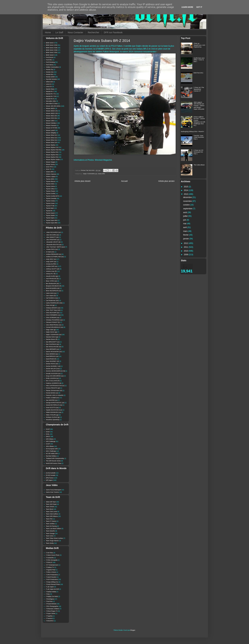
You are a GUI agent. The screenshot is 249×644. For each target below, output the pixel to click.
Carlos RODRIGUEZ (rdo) (54, 303)
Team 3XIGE (50, 507)
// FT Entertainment (52, 565)
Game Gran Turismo (52, 492)
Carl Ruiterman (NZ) (52, 301)
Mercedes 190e (51, 101)
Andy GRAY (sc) (51, 259)
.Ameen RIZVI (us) (52, 249)
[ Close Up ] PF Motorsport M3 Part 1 (199, 152)
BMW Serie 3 (50, 43)
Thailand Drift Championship (55, 458)
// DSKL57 (49, 562)
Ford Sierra (49, 65)
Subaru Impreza (51, 174)
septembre (188, 209)
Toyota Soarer (50, 213)
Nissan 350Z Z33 (51, 116)
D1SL (48, 434)
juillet (186, 216)
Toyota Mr (49, 211)
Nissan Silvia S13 (51, 138)
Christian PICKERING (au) (54, 320)
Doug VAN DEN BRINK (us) (55, 376)
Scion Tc (49, 169)
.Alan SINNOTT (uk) (52, 237)
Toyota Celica (50, 189)
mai (185, 224)
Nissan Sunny (50, 164)
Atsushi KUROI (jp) (52, 276)
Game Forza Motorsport (54, 490)
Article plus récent (82, 181)
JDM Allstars (50, 446)
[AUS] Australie (51, 473)
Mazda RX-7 (50, 91)
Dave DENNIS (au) (52, 354)
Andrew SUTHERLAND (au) (55, 257)
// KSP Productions (52, 579)
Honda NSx (50, 74)
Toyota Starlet (50, 215)
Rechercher (94, 32)
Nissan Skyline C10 (52, 147)
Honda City (49, 69)
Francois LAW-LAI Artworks (55, 395)
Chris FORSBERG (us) (53, 315)
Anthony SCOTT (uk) (53, 269)
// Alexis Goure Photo (53, 555)
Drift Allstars (50, 439)
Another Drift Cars (52, 266)
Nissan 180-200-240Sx (53, 106)
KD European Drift (52, 449)
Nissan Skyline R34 (52, 157)
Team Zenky (50, 543)
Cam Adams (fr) (51, 296)
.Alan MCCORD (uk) (52, 235)
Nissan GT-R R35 (52, 128)
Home (48, 32)
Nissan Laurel (50, 130)
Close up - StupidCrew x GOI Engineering (200, 45)
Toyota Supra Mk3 (52, 220)
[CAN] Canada (50, 475)
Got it (199, 7)
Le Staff (59, 32)
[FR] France (50, 478)
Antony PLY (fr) (51, 274)
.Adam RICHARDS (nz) (53, 232)
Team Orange (50, 533)
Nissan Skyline (51, 145)
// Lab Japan (50, 587)
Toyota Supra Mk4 (52, 223)
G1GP (48, 444)
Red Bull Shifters (51, 456)
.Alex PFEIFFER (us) (53, 240)
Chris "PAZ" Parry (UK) (53, 310)
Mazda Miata (50, 89)
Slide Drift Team (51, 502)
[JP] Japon (49, 480)
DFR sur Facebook (113, 32)
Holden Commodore (52, 67)
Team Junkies (50, 524)
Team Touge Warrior (52, 541)
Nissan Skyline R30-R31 (54, 150)
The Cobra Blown (199, 165)
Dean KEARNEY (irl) (52, 361)
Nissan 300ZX (50, 108)
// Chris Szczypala (52, 560)
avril (185, 227)
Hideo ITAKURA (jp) (52, 415)
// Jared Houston (51, 577)
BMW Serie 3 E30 (52, 45)
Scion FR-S (50, 167)
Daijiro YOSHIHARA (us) (90, 174)
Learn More (187, 7)
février (186, 235)
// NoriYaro (49, 601)
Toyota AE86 (50, 179)
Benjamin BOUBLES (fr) (54, 286)
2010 (186, 251)
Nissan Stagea (51, 162)
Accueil (124, 181)
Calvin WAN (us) (51, 293)
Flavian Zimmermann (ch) (54, 391)
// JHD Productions (52, 575)
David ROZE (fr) (51, 359)
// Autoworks (50, 558)
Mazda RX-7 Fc (51, 94)
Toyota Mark (50, 208)
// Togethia (49, 616)
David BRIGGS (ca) (52, 356)
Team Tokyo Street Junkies (54, 538)
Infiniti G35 (49, 82)
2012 (186, 243)
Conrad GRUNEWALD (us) (54, 327)
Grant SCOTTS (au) (52, 408)
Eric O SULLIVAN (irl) (53, 381)
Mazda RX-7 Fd (51, 96)
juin (185, 220)
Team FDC (49, 519)
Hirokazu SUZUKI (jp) (53, 417)
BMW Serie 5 (50, 55)
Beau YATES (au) (51, 281)
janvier (186, 239)
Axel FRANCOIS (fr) (52, 279)
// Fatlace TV (50, 567)
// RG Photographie (52, 606)
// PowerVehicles (51, 604)
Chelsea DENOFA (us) (53, 308)
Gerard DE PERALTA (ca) (54, 405)
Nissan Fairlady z (51, 123)
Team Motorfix (50, 531)
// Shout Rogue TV (52, 611)
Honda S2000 (50, 77)
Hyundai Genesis (51, 79)
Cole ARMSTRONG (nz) (54, 325)
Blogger (133, 630)
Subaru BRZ (101, 174)
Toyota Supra (50, 218)
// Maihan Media (51, 592)
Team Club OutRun (52, 514)
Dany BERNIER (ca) (52, 349)
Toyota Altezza (50, 181)
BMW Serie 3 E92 (52, 52)
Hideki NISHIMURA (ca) (54, 412)
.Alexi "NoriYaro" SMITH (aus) (55, 247)
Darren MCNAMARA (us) (54, 352)
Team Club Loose (51, 512)
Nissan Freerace (51, 125)
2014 (186, 190)
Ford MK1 (49, 60)
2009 (186, 255)
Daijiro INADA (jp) (52, 332)
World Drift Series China (54, 463)
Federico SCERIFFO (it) (54, 383)
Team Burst (50, 509)
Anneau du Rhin (51, 264)
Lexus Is (49, 84)
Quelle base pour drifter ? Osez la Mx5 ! (199, 60)
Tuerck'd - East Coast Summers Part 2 (199, 137)
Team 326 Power (51, 504)
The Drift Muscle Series (53, 461)
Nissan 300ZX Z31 (52, 111)
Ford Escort (50, 57)
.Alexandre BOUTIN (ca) (54, 245)
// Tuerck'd (49, 618)
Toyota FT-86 (50, 206)
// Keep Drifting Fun (52, 582)
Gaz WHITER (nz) (52, 400)
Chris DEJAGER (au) (53, 313)
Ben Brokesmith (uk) (52, 284)
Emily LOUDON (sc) (52, 378)
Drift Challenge (51, 441)
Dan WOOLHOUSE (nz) (54, 347)
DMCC (48, 436)
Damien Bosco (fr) (52, 339)
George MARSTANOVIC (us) (55, 403)
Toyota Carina (50, 186)
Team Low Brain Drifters (54, 529)
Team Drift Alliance (52, 516)
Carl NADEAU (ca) (52, 298)
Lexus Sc (49, 87)
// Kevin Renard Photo (53, 584)
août (185, 212)
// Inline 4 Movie (51, 572)
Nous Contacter (75, 32)
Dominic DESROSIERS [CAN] (56, 371)
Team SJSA (50, 536)
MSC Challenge (51, 451)
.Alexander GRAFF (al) (53, 242)
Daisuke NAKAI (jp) (52, 337)
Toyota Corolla (50, 194)
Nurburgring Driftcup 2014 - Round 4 (192, 132)
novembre (188, 201)
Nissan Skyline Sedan (53, 159)
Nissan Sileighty (51, 133)
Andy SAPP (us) (51, 262)
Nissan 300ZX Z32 (52, 113)
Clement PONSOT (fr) (53, 322)
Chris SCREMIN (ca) (52, 318)
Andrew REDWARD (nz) (54, 254)
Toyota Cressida (51, 198)
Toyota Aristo (50, 184)
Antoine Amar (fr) (51, 271)
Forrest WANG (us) (52, 393)
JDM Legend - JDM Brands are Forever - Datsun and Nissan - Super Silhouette (199, 106)
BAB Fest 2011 (199, 73)
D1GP (48, 429)
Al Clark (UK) (50, 252)
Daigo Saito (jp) (51, 330)
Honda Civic (50, 72)
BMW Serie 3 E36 (52, 48)
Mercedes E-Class (52, 104)
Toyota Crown (50, 203)
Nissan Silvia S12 (51, 135)
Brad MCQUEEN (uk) (53, 288)
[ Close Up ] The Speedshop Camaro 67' (199, 89)
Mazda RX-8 (50, 99)
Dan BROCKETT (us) (53, 342)
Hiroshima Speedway (53, 420)
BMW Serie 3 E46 (52, 50)
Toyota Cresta (50, 201)
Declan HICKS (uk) (52, 364)
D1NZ (48, 432)
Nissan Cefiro (50, 121)
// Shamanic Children (53, 609)
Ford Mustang (50, 62)
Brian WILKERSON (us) (54, 291)
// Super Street (50, 613)
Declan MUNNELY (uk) (53, 366)
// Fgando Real (51, 570)
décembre (188, 197)
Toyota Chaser (50, 191)
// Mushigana (50, 599)
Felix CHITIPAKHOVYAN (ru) (55, 386)
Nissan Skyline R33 (52, 155)
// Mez (48, 594)
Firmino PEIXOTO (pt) (53, 388)
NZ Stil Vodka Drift (52, 454)
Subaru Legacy (51, 177)
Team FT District (51, 521)
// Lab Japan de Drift (52, 589)
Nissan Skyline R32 (52, 152)
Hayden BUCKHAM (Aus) (54, 410)
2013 (186, 194)
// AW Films (49, 553)
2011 (186, 247)
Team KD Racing (51, 526)
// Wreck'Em (50, 621)
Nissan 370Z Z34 (51, 118)
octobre (187, 205)
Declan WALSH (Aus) (53, 369)
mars (186, 231)
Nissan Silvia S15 (51, 142)
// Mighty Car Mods (52, 596)
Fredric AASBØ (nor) (52, 398)
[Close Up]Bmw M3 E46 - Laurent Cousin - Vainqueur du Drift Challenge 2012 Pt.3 (199, 121)
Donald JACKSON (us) (53, 374)
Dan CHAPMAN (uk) (52, 344)
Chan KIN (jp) (50, 305)
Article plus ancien (166, 181)
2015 (186, 187)
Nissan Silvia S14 (51, 140)
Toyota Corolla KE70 (52, 196)
